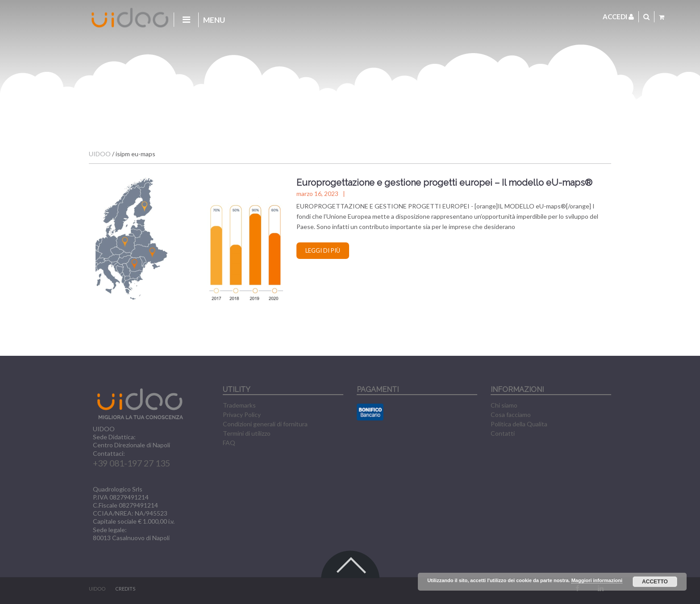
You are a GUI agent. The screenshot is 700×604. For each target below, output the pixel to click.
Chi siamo (504, 405)
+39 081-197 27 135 (131, 463)
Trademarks (239, 405)
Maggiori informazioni (597, 580)
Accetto (655, 582)
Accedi (618, 17)
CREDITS (125, 589)
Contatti (503, 433)
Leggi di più (323, 250)
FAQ (229, 443)
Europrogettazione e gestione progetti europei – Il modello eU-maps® (444, 183)
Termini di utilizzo (247, 433)
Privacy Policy (242, 414)
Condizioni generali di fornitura (265, 424)
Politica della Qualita (519, 424)
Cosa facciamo (511, 414)
